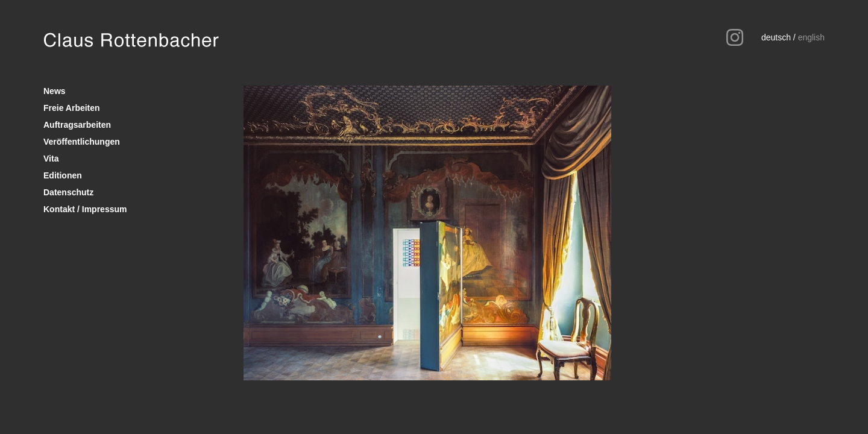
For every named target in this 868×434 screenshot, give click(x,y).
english (811, 37)
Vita (51, 159)
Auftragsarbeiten (77, 125)
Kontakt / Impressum (85, 209)
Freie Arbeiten (72, 108)
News (55, 91)
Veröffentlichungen (82, 142)
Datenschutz (68, 192)
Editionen (63, 175)
